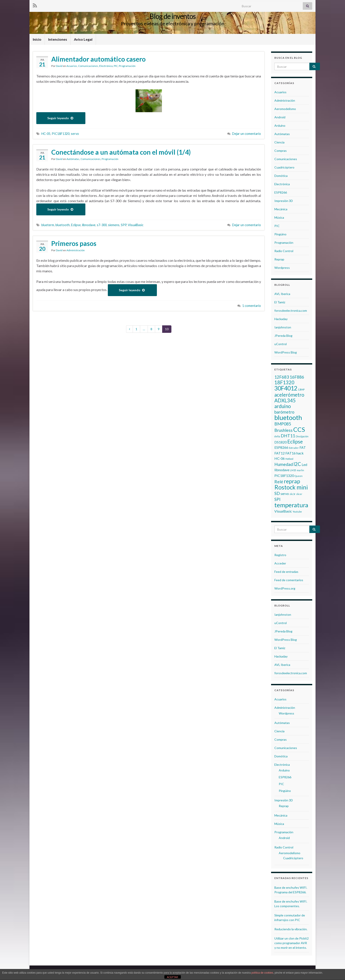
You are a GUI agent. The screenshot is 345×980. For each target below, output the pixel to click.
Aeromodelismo (285, 109)
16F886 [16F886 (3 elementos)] (297, 377)
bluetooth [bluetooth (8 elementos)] (288, 417)
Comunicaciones (88, 66)
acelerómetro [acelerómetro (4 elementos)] (289, 395)
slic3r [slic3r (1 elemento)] (293, 494)
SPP (124, 225)
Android (280, 117)
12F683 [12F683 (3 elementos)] (282, 377)
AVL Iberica (282, 294)
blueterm (48, 225)
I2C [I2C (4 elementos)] (297, 464)
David (59, 66)
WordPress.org (285, 588)
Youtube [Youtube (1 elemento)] (297, 512)
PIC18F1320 (61, 134)
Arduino (280, 125)
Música (279, 217)
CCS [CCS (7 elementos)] (299, 429)
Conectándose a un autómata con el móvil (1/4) (121, 152)
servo (75, 134)
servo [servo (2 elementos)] (285, 494)
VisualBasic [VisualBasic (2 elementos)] (283, 511)
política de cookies (262, 973)
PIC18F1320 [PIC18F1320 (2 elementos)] (284, 475)
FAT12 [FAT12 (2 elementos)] (280, 453)
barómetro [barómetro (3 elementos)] (284, 412)
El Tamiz (280, 302)
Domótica (281, 176)
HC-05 (46, 134)
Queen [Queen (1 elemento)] (299, 476)
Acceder (280, 563)
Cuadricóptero (284, 167)
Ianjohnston (283, 327)
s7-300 (102, 225)
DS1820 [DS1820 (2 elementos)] (281, 442)
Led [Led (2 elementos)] (304, 464)
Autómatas (73, 159)
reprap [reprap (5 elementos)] (292, 481)
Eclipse (76, 225)
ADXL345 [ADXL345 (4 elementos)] (285, 400)
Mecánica (281, 209)
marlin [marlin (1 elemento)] (300, 470)
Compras (281, 151)
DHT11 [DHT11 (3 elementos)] (288, 436)
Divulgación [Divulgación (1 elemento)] (302, 436)
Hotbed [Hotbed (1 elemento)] (289, 459)
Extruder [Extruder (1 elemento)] (294, 448)
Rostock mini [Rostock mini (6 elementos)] (291, 487)
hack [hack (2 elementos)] (300, 453)
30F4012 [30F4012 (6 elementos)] (286, 388)
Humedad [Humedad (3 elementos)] (284, 464)
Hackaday (281, 319)
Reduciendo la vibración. (291, 929)
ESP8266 (281, 192)
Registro (280, 555)
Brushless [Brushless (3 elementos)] (284, 430)
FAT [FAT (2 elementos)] (303, 447)
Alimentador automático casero (98, 59)
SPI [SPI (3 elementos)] (277, 499)
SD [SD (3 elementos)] (277, 493)
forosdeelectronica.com (291, 310)
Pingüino (280, 234)
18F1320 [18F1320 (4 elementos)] (284, 382)
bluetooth (63, 225)
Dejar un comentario (247, 134)
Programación (127, 66)
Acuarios (72, 66)
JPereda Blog (283, 336)
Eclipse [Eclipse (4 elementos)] (295, 442)
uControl (281, 344)
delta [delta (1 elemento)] (277, 436)
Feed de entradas (286, 572)
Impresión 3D (284, 201)
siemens (114, 225)
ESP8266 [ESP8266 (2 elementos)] (281, 447)
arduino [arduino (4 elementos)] (283, 406)
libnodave (89, 225)
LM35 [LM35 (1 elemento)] (293, 470)
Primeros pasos (74, 243)
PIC (116, 66)
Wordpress (282, 268)
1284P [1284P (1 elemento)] (301, 389)
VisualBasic (136, 225)
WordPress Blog (286, 352)
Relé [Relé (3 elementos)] (279, 482)
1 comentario (252, 306)
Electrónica (106, 66)
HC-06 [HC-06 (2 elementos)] (280, 458)
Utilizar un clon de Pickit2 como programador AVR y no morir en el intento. (292, 943)
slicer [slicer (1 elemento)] (299, 494)
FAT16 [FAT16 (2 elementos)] (291, 453)
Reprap (279, 259)
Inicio (37, 39)
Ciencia (279, 142)
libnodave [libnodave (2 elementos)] (282, 470)
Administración (76, 250)
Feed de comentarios (289, 580)
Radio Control (284, 251)
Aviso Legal (83, 39)
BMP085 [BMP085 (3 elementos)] (283, 424)
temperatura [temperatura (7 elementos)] (291, 505)
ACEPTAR (172, 977)
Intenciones (58, 39)
